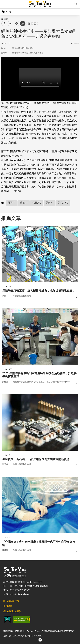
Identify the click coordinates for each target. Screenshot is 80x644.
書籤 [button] (35, 24)
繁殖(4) (50, 203)
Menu (4, 4)
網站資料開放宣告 (12, 611)
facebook (4, 24)
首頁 (4, 19)
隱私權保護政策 (11, 601)
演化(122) (63, 203)
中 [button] (23, 24)
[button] (76, 4)
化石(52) (37, 203)
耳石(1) (12, 203)
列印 (29, 24)
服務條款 (8, 606)
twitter (10, 24)
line (16, 24)
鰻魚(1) (24, 203)
